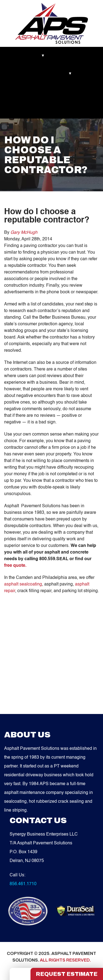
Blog (87, 74)
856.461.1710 (23, 884)
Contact (51, 92)
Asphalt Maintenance (28, 74)
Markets (17, 56)
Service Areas (22, 92)
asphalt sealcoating (23, 584)
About (40, 56)
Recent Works (68, 56)
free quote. (15, 566)
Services (65, 74)
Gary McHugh (24, 233)
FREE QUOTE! (23, 109)
